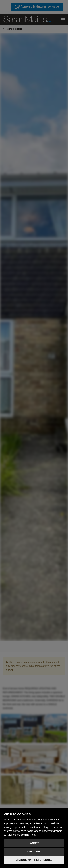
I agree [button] (34, 843)
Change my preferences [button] (34, 860)
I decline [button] (34, 852)
